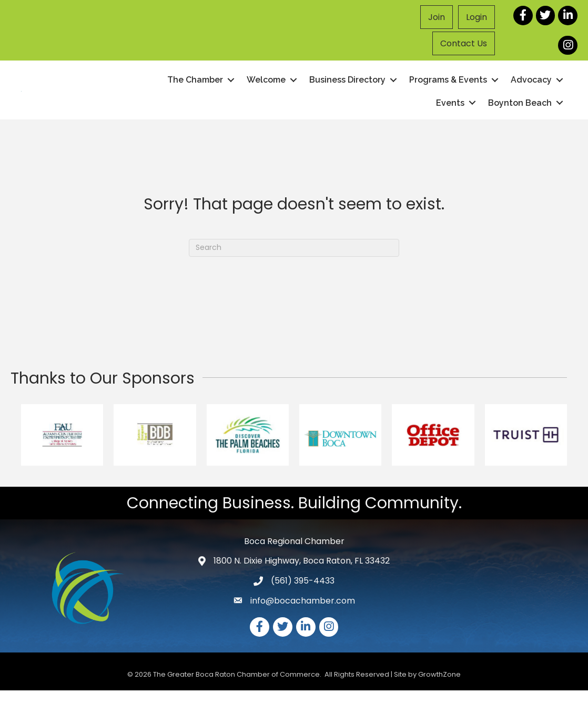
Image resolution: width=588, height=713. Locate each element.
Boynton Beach (520, 114)
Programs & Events (448, 91)
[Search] (294, 270)
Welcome (266, 91)
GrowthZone (439, 697)
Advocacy (531, 91)
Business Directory (347, 91)
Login (477, 17)
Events (450, 114)
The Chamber (195, 91)
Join (437, 17)
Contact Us (464, 43)
